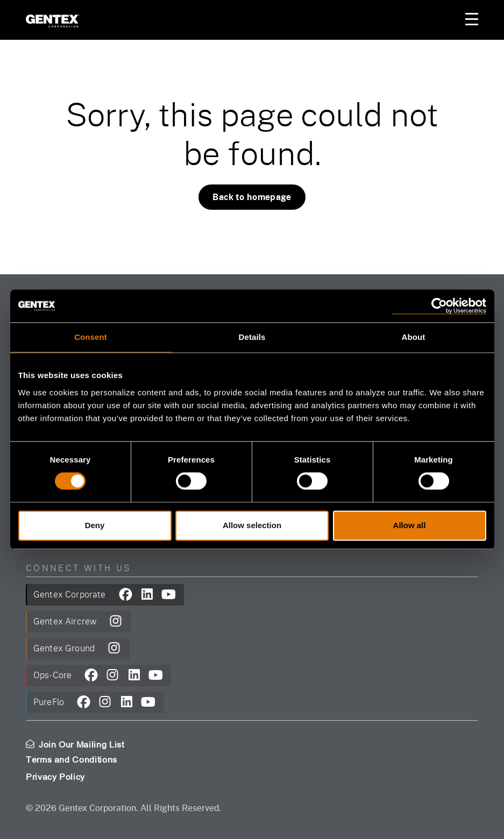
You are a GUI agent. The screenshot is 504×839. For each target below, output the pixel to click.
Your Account (424, 19)
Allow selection (252, 525)
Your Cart (446, 19)
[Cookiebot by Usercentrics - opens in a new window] (439, 306)
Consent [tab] (91, 337)
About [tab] (414, 337)
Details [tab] (252, 337)
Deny (95, 525)
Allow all (410, 525)
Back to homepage (252, 197)
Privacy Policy (55, 778)
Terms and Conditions (72, 760)
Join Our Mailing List (75, 745)
